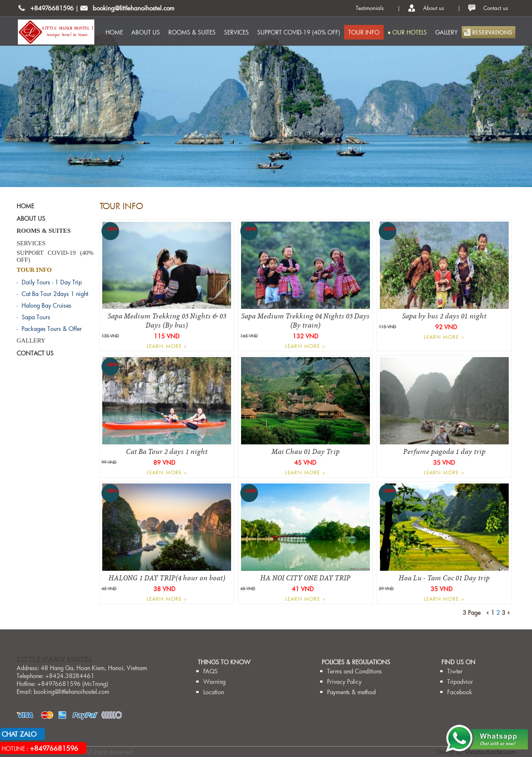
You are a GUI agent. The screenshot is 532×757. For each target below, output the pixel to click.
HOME (114, 32)
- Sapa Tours (33, 317)
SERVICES (236, 32)
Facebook (460, 692)
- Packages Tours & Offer (49, 329)
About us (433, 8)
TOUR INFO (364, 32)
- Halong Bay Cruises (44, 305)
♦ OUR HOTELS (407, 32)
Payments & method (351, 692)
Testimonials (370, 8)
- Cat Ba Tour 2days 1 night (52, 294)
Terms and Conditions (355, 671)
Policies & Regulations (356, 662)
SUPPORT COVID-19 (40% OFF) (299, 32)
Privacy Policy (344, 682)
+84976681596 (52, 8)
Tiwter (455, 671)
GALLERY (446, 32)
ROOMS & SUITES (192, 32)
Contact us (496, 8)
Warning (214, 682)
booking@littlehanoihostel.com (134, 8)
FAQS (211, 671)
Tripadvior (460, 682)
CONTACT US (35, 353)
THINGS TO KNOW (224, 662)
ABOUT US (146, 32)
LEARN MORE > (167, 346)
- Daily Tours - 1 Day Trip (49, 282)
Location (214, 692)
